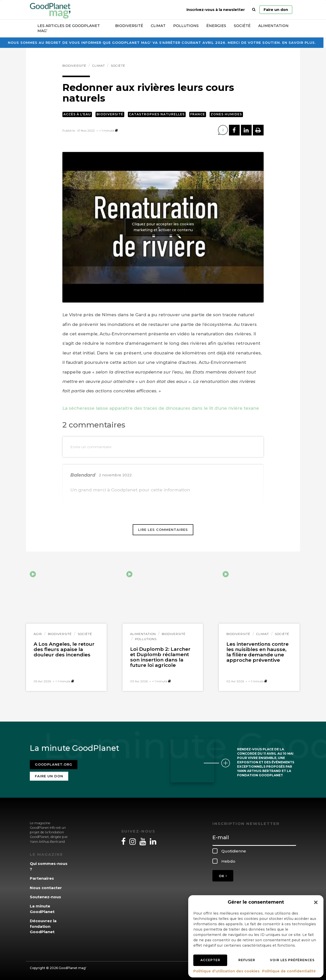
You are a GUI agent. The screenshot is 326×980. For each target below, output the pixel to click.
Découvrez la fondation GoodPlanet (43, 926)
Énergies (216, 26)
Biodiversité (129, 26)
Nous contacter (46, 888)
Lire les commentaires (163, 530)
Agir (38, 634)
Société (242, 26)
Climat (158, 26)
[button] (316, 902)
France (198, 114)
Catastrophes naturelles (157, 114)
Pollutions (186, 26)
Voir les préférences (292, 960)
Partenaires (42, 878)
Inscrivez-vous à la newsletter (216, 10)
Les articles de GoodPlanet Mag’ (69, 28)
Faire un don (276, 10)
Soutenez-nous (45, 897)
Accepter (210, 960)
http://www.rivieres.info (96, 507)
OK (223, 876)
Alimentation (273, 26)
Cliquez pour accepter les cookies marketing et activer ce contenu (163, 227)
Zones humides (226, 114)
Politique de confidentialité (289, 971)
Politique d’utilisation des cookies (226, 971)
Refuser (247, 960)
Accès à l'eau (77, 114)
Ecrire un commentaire (91, 447)
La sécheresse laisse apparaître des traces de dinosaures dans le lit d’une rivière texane (161, 408)
